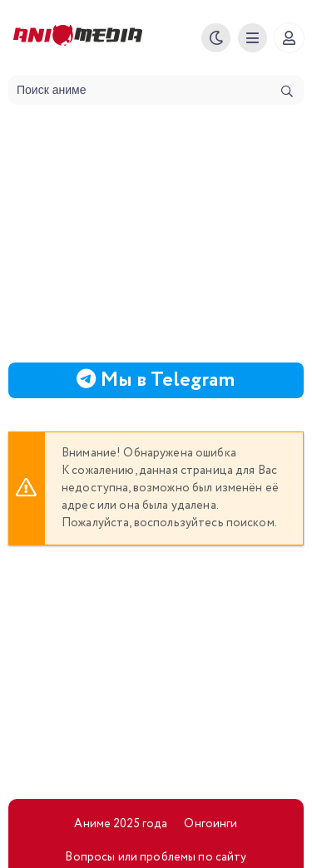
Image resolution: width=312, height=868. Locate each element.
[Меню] (253, 38)
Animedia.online (101, 37)
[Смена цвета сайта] (216, 38)
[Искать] (287, 91)
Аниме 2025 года (121, 824)
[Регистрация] (289, 38)
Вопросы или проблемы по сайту (156, 857)
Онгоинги (210, 824)
